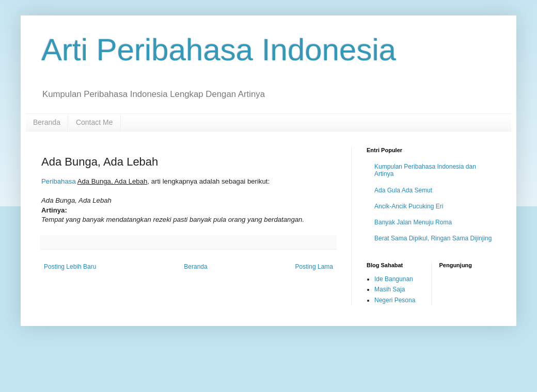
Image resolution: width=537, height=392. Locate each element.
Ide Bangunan (394, 279)
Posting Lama (314, 267)
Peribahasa (59, 181)
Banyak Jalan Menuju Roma (413, 222)
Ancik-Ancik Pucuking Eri (409, 206)
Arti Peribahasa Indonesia (219, 50)
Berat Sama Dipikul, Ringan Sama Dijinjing (433, 238)
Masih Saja (390, 289)
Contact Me (94, 122)
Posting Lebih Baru (70, 267)
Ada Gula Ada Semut (403, 190)
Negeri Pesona (395, 300)
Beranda (47, 122)
